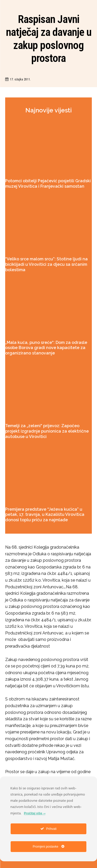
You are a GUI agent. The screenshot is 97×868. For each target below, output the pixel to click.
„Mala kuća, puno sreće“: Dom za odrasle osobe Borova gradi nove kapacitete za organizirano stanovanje (46, 348)
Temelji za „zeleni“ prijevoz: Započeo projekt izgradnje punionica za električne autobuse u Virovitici (47, 431)
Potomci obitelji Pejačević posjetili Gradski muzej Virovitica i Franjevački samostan (48, 184)
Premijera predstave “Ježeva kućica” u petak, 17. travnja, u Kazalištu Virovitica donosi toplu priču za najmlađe (45, 515)
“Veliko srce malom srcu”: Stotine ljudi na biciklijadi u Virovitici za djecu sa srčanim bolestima (46, 264)
